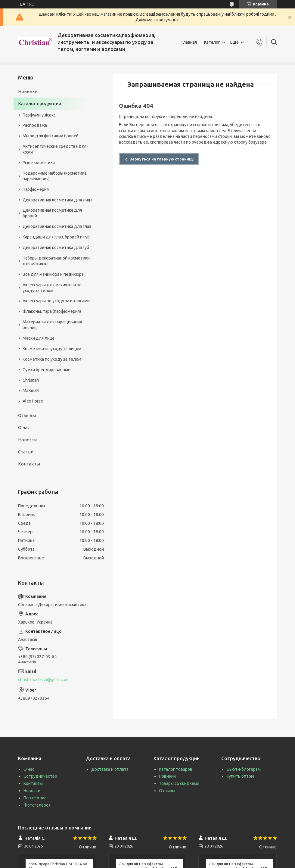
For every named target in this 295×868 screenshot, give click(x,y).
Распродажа (35, 125)
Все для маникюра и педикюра (53, 274)
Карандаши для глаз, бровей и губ (56, 237)
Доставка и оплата (110, 769)
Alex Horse (33, 401)
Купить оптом (240, 776)
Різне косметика (39, 163)
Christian (31, 380)
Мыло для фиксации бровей (51, 136)
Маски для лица (38, 338)
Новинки (28, 91)
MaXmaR (31, 390)
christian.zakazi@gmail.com (44, 680)
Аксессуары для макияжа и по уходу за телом (52, 288)
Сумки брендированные (47, 370)
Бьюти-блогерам (244, 769)
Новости (27, 440)
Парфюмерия (36, 189)
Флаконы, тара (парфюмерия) (52, 311)
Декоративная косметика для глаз (57, 226)
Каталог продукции (40, 103)
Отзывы (27, 415)
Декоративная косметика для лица (57, 200)
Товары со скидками (179, 783)
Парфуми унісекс (39, 115)
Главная (189, 42)
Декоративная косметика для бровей (52, 213)
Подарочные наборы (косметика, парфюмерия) (55, 176)
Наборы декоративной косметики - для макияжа (57, 261)
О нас (24, 427)
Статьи (26, 452)
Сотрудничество (40, 776)
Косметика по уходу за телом (52, 359)
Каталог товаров (176, 769)
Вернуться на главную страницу (161, 159)
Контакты (29, 464)
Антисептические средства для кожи (54, 149)
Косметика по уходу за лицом (52, 349)
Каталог (212, 42)
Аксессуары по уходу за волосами (56, 301)
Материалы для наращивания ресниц (52, 325)
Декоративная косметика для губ (56, 247)
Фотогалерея (37, 805)
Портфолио (35, 798)
